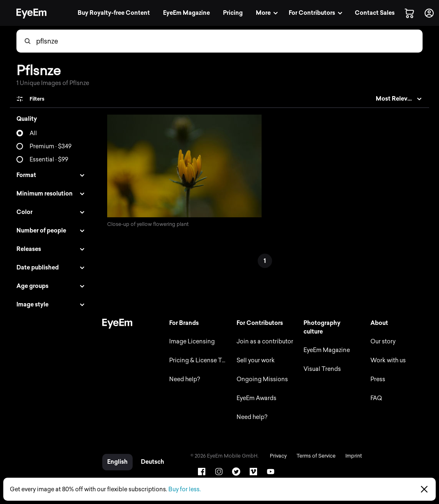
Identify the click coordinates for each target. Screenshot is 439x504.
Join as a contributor (263, 342)
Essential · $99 (49, 160)
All (33, 133)
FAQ (376, 398)
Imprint (352, 456)
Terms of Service (314, 456)
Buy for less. (185, 489)
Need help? (183, 379)
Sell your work (254, 360)
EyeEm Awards (255, 398)
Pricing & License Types (199, 360)
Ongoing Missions (261, 379)
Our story (383, 342)
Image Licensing (190, 342)
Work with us (388, 360)
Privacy (276, 456)
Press (377, 379)
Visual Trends (321, 369)
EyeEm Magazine (326, 350)
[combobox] (229, 41)
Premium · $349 (51, 146)
